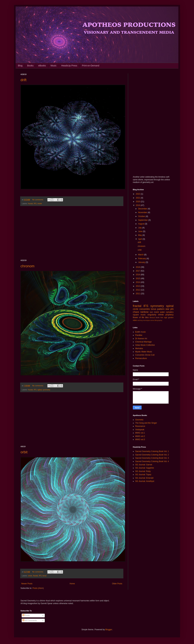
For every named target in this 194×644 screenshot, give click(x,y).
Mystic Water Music (144, 352)
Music (54, 66)
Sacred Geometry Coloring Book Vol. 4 (152, 461)
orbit (24, 452)
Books (30, 66)
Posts (26, 615)
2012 (138, 290)
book (158, 317)
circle (30, 576)
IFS (35, 204)
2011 (138, 294)
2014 (138, 282)
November (143, 212)
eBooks (42, 66)
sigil (166, 317)
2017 (138, 271)
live (162, 317)
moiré (40, 204)
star (167, 309)
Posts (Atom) (38, 588)
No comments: (38, 200)
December (143, 209)
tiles (147, 317)
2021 (138, 198)
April (140, 239)
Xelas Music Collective (145, 345)
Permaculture (141, 358)
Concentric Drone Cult (145, 355)
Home (72, 584)
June (141, 231)
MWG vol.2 (140, 436)
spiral (40, 390)
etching (140, 320)
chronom (28, 266)
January (142, 262)
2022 (138, 194)
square (136, 315)
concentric (145, 309)
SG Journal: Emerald (144, 478)
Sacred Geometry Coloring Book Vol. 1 (152, 451)
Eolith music (141, 332)
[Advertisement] (72, 233)
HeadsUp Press (69, 66)
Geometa (139, 420)
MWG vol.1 (140, 433)
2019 (138, 205)
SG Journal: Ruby (143, 471)
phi (172, 309)
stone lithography (156, 320)
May (140, 235)
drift (24, 80)
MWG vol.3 (140, 440)
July (140, 228)
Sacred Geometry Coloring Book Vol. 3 (152, 458)
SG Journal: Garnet (144, 465)
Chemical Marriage (143, 342)
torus (44, 576)
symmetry (46, 390)
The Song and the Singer (146, 423)
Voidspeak (140, 430)
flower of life (139, 317)
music (143, 315)
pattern (161, 309)
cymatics (170, 312)
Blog (20, 66)
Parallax (139, 335)
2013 (138, 286)
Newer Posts (27, 584)
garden (171, 317)
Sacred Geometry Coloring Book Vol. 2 (152, 455)
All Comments (30, 620)
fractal (30, 204)
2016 (138, 275)
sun (151, 312)
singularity (152, 315)
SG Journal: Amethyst (145, 481)
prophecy (170, 315)
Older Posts (117, 584)
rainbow (144, 312)
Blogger (109, 630)
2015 (138, 279)
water (162, 312)
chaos (136, 312)
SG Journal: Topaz (143, 475)
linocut (152, 317)
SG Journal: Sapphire (145, 468)
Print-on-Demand (91, 66)
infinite (161, 315)
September (143, 220)
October (142, 216)
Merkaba (139, 348)
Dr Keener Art (141, 339)
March (141, 255)
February (142, 259)
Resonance (140, 426)
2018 (138, 267)
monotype (146, 320)
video (135, 320)
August (142, 224)
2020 (138, 202)
